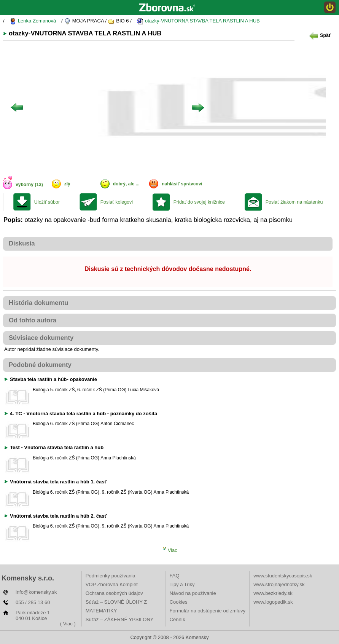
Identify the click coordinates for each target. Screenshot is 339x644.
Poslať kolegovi (117, 202)
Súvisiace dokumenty (41, 338)
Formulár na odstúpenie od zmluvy (208, 611)
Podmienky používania (111, 576)
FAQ (175, 576)
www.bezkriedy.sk (273, 593)
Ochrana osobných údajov (114, 593)
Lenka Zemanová (33, 21)
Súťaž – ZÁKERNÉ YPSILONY (120, 619)
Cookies (179, 602)
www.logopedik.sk (273, 602)
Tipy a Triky (182, 584)
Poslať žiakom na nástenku (294, 202)
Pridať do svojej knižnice (199, 202)
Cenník (177, 619)
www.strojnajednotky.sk (279, 584)
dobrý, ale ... (126, 184)
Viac (170, 550)
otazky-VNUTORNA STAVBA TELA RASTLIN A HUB (198, 21)
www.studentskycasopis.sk (283, 576)
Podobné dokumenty (40, 365)
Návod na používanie (193, 593)
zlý (67, 184)
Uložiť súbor (47, 202)
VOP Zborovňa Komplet (112, 584)
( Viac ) (68, 624)
